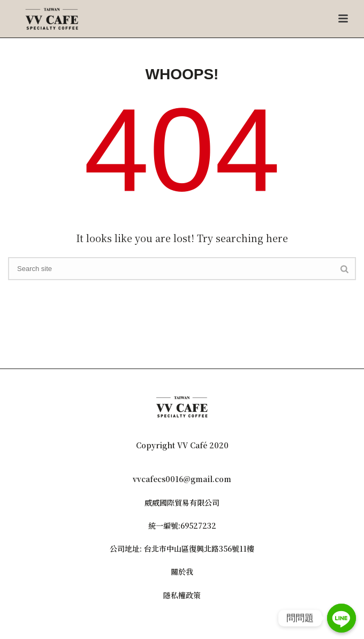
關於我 (182, 572)
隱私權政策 (182, 595)
